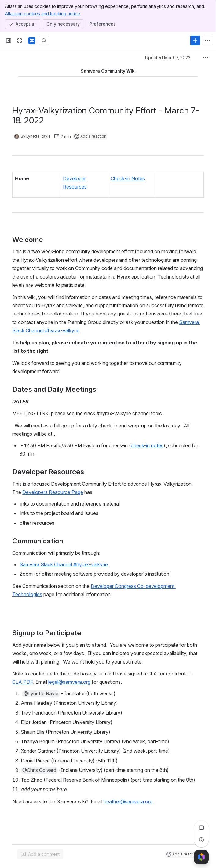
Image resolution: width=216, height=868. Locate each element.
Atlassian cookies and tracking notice (43, 13)
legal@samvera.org (69, 682)
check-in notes (147, 445)
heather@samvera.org (128, 801)
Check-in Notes (128, 178)
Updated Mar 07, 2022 (168, 58)
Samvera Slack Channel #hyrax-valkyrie (64, 564)
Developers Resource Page (53, 492)
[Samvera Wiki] (32, 41)
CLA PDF (23, 682)
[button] (41, 694)
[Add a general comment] (40, 854)
